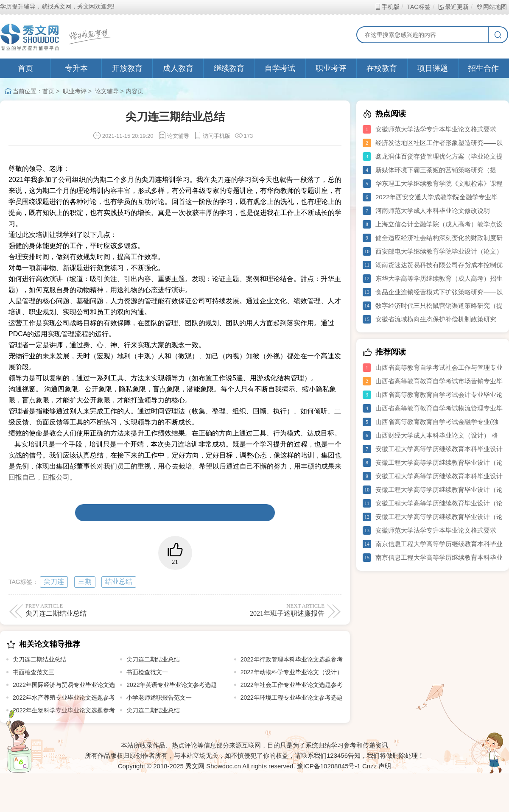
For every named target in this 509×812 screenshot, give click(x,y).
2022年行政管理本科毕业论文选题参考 (292, 659)
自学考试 (280, 68)
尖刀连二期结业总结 (39, 659)
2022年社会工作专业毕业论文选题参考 (292, 685)
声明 (385, 766)
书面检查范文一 (147, 672)
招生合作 (484, 68)
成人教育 (178, 68)
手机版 (387, 7)
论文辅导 (107, 91)
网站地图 (491, 7)
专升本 (76, 68)
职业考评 (331, 68)
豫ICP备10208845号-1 (329, 766)
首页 (25, 68)
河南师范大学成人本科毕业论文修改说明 (433, 211)
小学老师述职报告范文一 (159, 698)
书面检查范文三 (34, 672)
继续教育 (229, 68)
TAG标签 (418, 7)
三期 (85, 582)
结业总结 (119, 582)
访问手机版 (212, 136)
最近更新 (453, 7)
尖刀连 (54, 582)
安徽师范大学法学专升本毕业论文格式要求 (436, 129)
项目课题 (433, 68)
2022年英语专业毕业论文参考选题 (172, 685)
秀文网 (195, 766)
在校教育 (382, 68)
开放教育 (127, 68)
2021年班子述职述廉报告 (251, 610)
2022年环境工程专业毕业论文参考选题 (292, 698)
